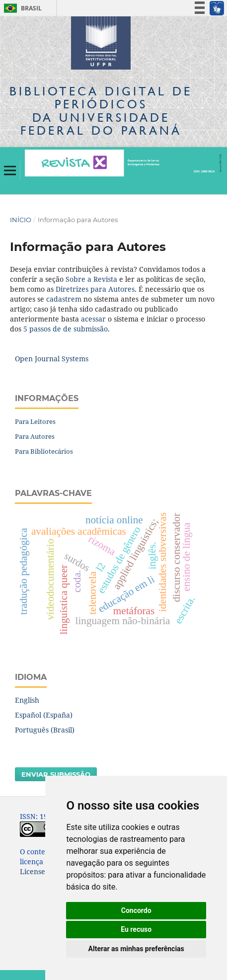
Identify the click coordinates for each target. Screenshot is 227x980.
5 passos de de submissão (66, 329)
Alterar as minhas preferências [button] (136, 949)
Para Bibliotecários (44, 451)
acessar (93, 319)
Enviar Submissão (56, 774)
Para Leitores (35, 421)
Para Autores (35, 436)
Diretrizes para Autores (95, 289)
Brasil (21, 8)
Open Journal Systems (52, 359)
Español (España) (44, 715)
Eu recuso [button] (136, 929)
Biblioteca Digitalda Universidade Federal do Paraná (101, 111)
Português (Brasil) (45, 730)
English (27, 700)
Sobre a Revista (91, 279)
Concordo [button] (136, 910)
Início (21, 220)
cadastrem (64, 299)
